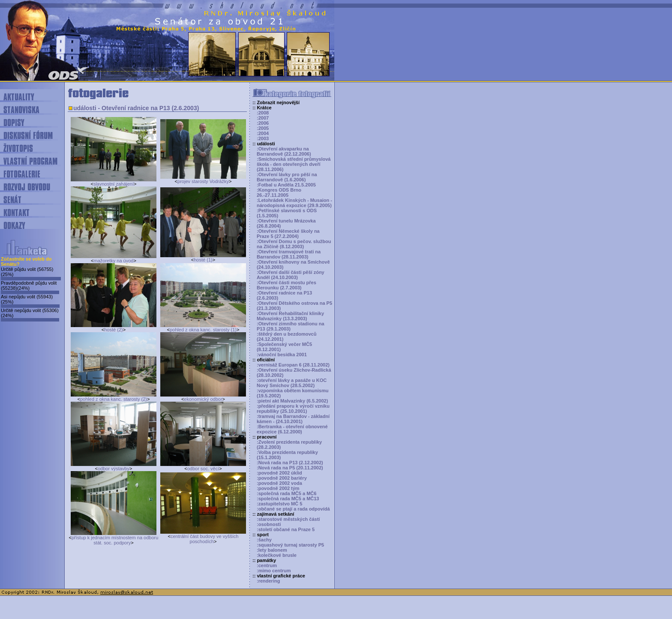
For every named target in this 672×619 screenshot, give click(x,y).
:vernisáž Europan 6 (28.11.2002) (293, 365)
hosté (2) (113, 330)
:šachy (264, 540)
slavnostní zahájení (114, 184)
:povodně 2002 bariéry (282, 478)
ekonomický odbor (203, 399)
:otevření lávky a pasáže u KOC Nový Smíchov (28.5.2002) (292, 383)
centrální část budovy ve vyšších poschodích (204, 539)
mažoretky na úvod (114, 261)
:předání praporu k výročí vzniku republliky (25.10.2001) (293, 409)
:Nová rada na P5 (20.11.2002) (290, 468)
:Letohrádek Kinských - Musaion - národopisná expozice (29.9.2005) (294, 203)
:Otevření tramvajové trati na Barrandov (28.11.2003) (289, 254)
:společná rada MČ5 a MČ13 (288, 499)
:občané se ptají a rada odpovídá (293, 509)
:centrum (267, 565)
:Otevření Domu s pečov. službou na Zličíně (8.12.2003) (294, 244)
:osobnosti (269, 524)
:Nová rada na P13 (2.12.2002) (290, 463)
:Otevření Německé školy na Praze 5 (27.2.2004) (288, 234)
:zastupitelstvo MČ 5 (279, 504)
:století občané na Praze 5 (286, 529)
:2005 (263, 128)
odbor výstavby (114, 469)
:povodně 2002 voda (279, 483)
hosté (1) (203, 260)
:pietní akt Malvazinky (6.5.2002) (292, 401)
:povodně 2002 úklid (279, 473)
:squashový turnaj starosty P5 (290, 545)
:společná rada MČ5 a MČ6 (286, 493)
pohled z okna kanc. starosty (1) (203, 330)
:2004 (263, 133)
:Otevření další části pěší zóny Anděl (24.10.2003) (291, 275)
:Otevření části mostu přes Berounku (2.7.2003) (286, 285)
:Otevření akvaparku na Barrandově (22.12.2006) (284, 151)
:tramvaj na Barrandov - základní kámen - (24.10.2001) (293, 419)
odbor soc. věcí (203, 469)
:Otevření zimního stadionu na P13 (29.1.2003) (291, 326)
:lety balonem (272, 550)
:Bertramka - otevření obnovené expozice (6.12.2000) (292, 429)
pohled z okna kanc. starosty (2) (114, 399)
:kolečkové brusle (277, 555)
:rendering (268, 581)
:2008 (263, 113)
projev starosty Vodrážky (203, 181)
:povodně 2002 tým (278, 488)
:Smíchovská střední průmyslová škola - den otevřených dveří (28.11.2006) (294, 164)
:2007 (263, 118)
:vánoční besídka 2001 (282, 355)
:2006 (263, 123)
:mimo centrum (274, 571)
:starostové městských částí (288, 519)
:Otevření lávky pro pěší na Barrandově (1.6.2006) (287, 177)
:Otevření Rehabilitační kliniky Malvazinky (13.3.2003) (290, 316)
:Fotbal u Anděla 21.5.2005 (286, 185)
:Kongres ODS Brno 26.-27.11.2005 (279, 192)
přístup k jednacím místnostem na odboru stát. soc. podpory (115, 540)
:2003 (263, 138)
